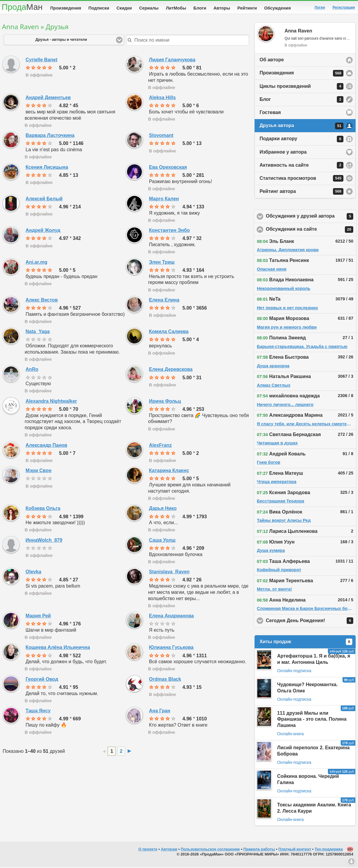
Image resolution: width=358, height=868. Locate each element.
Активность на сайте (302, 166)
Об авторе (272, 61)
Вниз (351, 861)
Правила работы (259, 850)
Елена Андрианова (171, 617)
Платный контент (295, 850)
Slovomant (161, 136)
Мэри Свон (39, 472)
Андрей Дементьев (48, 99)
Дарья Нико (163, 509)
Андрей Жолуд (43, 231)
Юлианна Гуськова (171, 648)
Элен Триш (162, 263)
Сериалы (149, 8)
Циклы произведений (302, 88)
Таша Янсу (38, 712)
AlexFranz (160, 446)
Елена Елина (164, 301)
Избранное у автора (283, 153)
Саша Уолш (162, 541)
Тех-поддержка (329, 850)
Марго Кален (164, 200)
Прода (22, 7)
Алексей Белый (44, 200)
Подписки (99, 8)
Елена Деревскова (171, 370)
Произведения (66, 8)
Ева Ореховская (168, 168)
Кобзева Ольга (43, 509)
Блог (302, 101)
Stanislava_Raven (169, 573)
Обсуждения (277, 8)
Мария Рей (38, 617)
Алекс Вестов (42, 301)
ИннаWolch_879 (44, 541)
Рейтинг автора (302, 193)
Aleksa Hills (162, 99)
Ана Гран (160, 712)
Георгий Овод (42, 680)
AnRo (32, 370)
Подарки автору (302, 140)
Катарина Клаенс (169, 472)
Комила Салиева (169, 333)
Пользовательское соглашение (210, 850)
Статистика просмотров (302, 179)
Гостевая (270, 114)
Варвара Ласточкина (50, 136)
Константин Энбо (169, 231)
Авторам (169, 850)
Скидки (124, 8)
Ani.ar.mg (37, 263)
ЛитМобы (176, 8)
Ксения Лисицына (47, 168)
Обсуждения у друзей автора (311, 218)
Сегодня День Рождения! (311, 622)
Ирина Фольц (165, 402)
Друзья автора (302, 127)
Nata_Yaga (38, 333)
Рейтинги (247, 8)
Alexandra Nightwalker (51, 402)
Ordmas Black (165, 680)
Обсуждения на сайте (311, 231)
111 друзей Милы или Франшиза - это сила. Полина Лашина (312, 721)
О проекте (148, 850)
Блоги (200, 8)
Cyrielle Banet (42, 61)
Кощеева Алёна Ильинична (58, 648)
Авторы (222, 8)
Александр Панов (47, 446)
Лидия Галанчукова (172, 61)
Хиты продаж (306, 643)
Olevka (33, 573)
